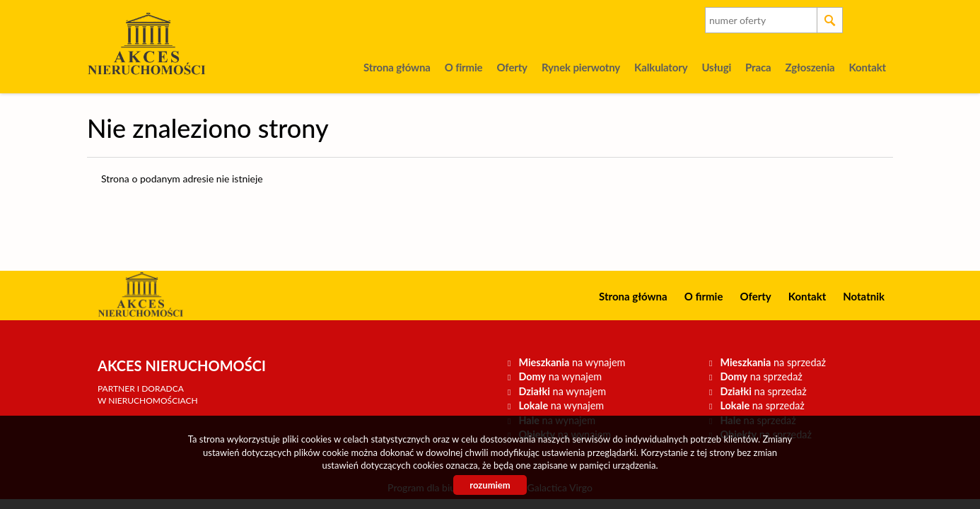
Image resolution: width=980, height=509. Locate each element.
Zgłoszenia (810, 67)
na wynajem (572, 362)
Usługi (716, 67)
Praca (758, 67)
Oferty (512, 67)
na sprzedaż (773, 362)
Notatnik (864, 296)
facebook (878, 20)
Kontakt (868, 67)
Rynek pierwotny (581, 67)
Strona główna (397, 67)
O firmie (464, 67)
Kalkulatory (661, 67)
